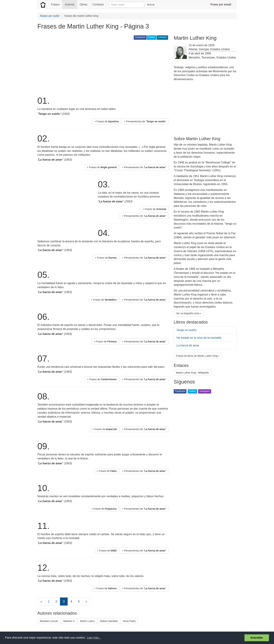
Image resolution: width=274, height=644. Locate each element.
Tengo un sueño (186, 330)
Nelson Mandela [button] (109, 621)
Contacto (98, 4)
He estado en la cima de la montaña (199, 338)
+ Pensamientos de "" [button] (145, 121)
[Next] (86, 601)
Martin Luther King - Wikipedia (192, 373)
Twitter (152, 37)
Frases (55, 4)
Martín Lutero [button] (87, 621)
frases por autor (50, 16)
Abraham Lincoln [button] (49, 621)
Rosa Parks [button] (129, 621)
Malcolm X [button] (69, 621)
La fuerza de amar (188, 345)
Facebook (140, 37)
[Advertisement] (101, 68)
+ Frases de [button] (107, 121)
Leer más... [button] (94, 638)
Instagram (205, 391)
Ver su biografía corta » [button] (189, 313)
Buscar (151, 5)
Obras (84, 4)
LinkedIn (162, 37)
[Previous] (41, 601)
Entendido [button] (257, 638)
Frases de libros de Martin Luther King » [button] (198, 356)
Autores (70, 4)
